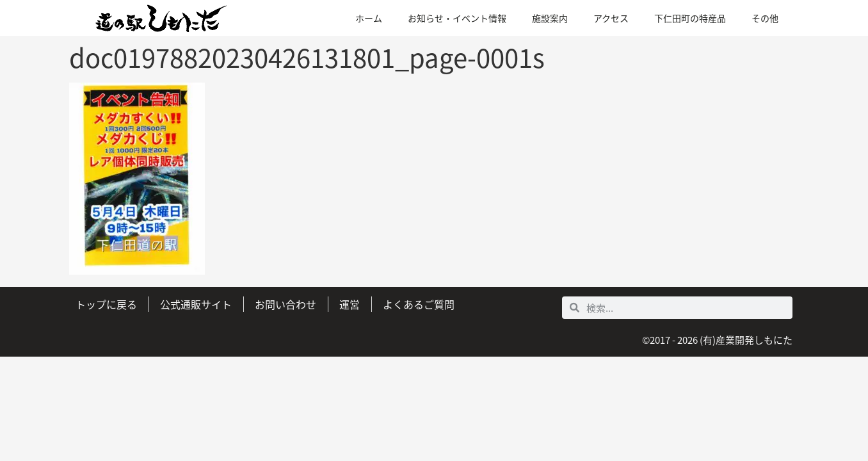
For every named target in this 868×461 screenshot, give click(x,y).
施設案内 (550, 18)
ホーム (369, 18)
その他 (765, 18)
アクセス (611, 18)
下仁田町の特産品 (690, 18)
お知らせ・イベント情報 (457, 18)
